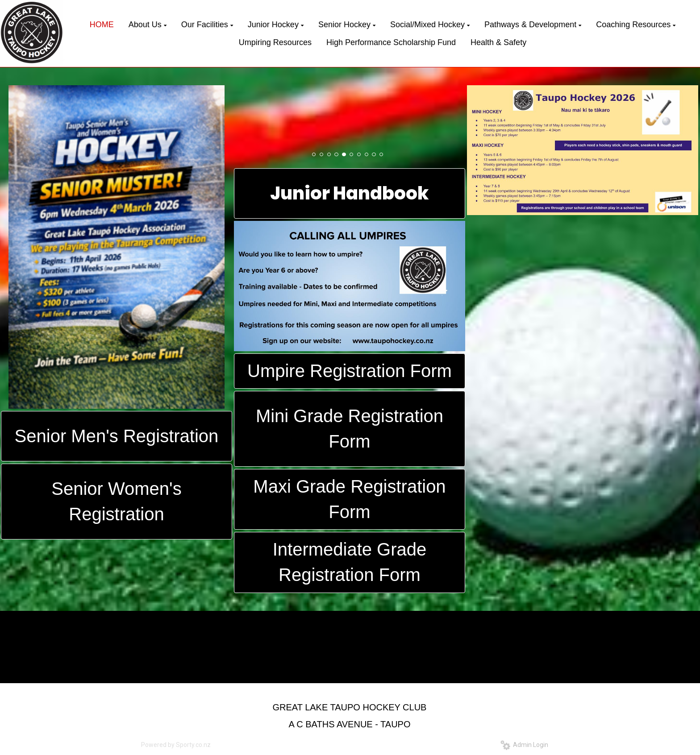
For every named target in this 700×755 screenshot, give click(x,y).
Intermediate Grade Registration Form (350, 562)
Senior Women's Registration (116, 501)
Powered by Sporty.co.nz (176, 745)
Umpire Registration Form (350, 371)
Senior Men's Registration (117, 436)
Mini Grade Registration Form (350, 429)
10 (381, 154)
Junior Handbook (350, 193)
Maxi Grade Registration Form (349, 499)
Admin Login (524, 745)
